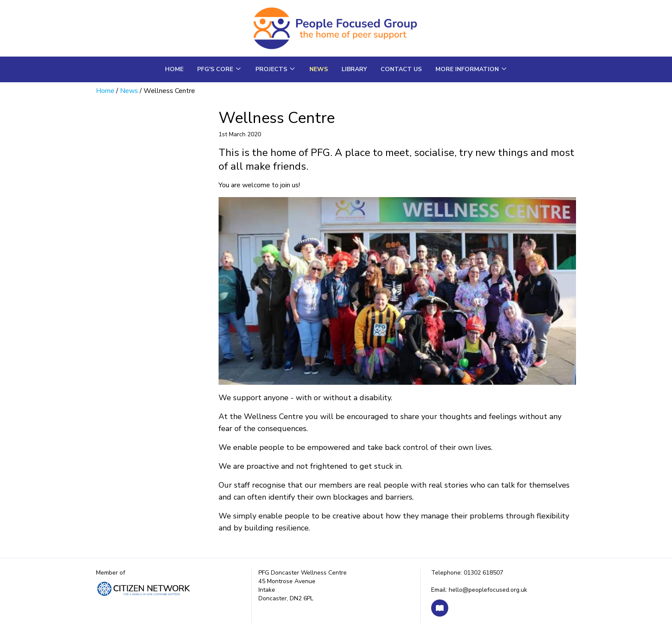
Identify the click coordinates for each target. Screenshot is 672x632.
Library (354, 69)
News (319, 69)
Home (174, 69)
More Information (471, 69)
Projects (276, 69)
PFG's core (219, 69)
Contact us (401, 69)
